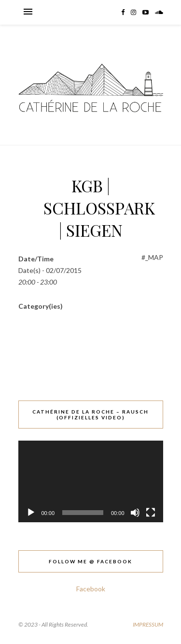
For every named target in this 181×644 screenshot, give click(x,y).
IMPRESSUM (148, 624)
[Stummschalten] (135, 513)
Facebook (91, 589)
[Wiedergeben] (31, 513)
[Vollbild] (151, 513)
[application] (91, 481)
